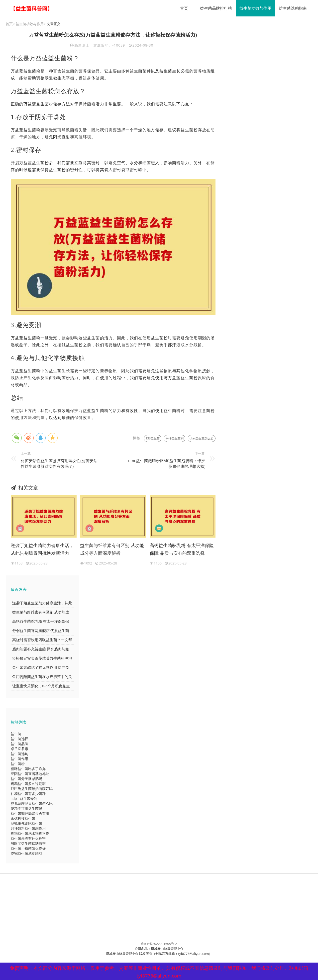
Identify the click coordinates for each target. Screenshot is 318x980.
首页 (182, 8)
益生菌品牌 (19, 744)
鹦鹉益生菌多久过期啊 (28, 784)
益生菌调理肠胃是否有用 (30, 814)
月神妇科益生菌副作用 (28, 829)
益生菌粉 (18, 764)
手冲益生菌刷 (175, 439)
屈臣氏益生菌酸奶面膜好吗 (32, 789)
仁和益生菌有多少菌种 (28, 794)
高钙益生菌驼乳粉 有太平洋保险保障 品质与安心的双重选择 (182, 550)
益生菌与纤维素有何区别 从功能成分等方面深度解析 (112, 550)
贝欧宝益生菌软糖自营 (28, 844)
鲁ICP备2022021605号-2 (159, 944)
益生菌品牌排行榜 (214, 8)
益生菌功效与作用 (254, 8)
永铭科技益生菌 (23, 819)
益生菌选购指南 (291, 8)
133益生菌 (153, 439)
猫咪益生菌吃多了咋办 (28, 769)
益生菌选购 (19, 754)
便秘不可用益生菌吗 (26, 809)
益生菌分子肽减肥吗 (26, 779)
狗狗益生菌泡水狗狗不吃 (30, 834)
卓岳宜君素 (19, 749)
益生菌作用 (19, 759)
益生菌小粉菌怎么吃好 (28, 849)
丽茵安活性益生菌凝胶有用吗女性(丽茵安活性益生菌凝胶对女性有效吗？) (59, 464)
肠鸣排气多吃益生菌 (26, 824)
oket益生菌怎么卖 (202, 439)
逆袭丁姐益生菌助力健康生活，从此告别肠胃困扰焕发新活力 (42, 550)
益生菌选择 (19, 739)
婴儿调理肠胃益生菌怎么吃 (32, 804)
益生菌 (16, 734)
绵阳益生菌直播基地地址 (30, 774)
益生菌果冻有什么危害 (28, 839)
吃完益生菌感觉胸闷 (26, 854)
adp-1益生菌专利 (24, 799)
